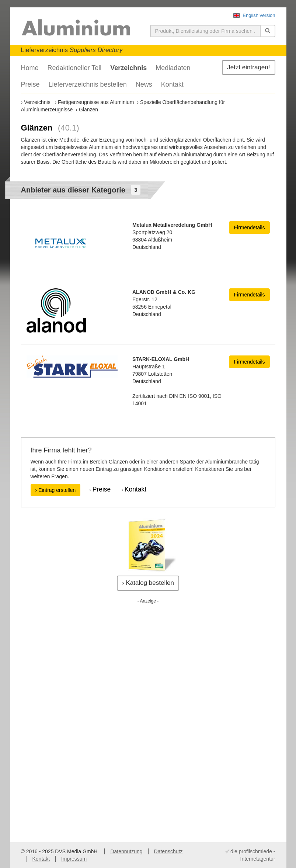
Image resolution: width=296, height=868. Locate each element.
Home (30, 68)
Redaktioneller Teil (75, 68)
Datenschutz (168, 851)
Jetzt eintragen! (248, 67)
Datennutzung (126, 851)
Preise (30, 84)
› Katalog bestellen (148, 583)
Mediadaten (173, 68)
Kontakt (172, 84)
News (144, 84)
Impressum (74, 859)
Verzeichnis (128, 68)
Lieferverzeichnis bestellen (88, 84)
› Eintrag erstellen (56, 490)
